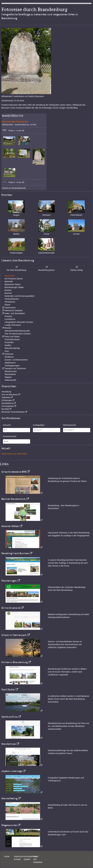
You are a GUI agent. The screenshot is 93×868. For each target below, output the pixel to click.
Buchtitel (5, 409)
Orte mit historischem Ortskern (18, 334)
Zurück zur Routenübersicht (14, 188)
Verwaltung (6, 392)
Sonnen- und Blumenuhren (16, 360)
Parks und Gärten (12, 337)
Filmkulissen (10, 302)
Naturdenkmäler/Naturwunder (17, 331)
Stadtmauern (10, 363)
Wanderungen (9, 581)
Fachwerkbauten (12, 299)
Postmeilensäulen (12, 339)
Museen (8, 328)
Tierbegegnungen (12, 366)
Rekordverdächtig (12, 348)
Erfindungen (7, 400)
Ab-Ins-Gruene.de (11, 608)
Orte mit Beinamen (10, 395)
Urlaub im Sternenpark (14, 635)
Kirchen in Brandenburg (15, 662)
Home (7, 856)
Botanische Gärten (13, 284)
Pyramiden (9, 342)
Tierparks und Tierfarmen (15, 368)
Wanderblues (9, 744)
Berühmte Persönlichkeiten (13, 412)
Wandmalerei (10, 374)
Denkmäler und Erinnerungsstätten (19, 296)
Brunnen (8, 293)
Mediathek (38, 862)
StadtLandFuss (10, 717)
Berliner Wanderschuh (14, 499)
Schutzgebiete (8, 406)
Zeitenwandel (10, 380)
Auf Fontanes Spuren (14, 279)
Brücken (8, 290)
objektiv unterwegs (12, 771)
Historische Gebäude (13, 310)
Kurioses (8, 316)
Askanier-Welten (10, 526)
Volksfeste (6, 397)
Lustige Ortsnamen (13, 325)
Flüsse (7, 305)
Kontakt (17, 859)
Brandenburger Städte (14, 287)
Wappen (8, 377)
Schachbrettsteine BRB (14, 472)
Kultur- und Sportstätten (15, 313)
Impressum (19, 856)
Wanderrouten (11, 371)
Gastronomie (10, 308)
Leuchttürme (10, 319)
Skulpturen (9, 357)
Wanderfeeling (9, 798)
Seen (7, 351)
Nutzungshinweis (31, 856)
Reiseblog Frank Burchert (15, 553)
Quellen (8, 345)
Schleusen (9, 354)
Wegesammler (9, 825)
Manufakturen (7, 403)
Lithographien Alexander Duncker (19, 322)
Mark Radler (8, 690)
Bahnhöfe (9, 282)
